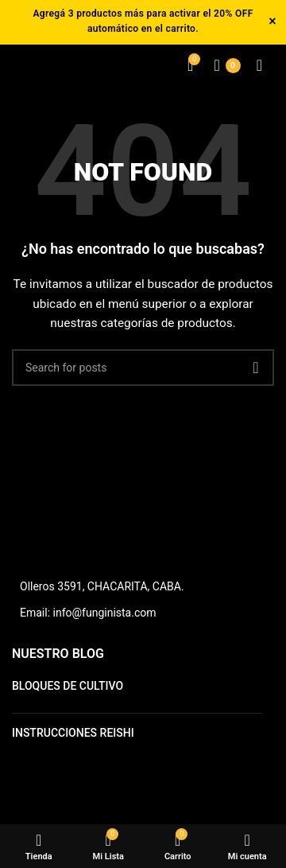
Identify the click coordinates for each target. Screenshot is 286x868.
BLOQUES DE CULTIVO (68, 686)
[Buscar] (143, 368)
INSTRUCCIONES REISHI (73, 733)
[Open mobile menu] (259, 65)
